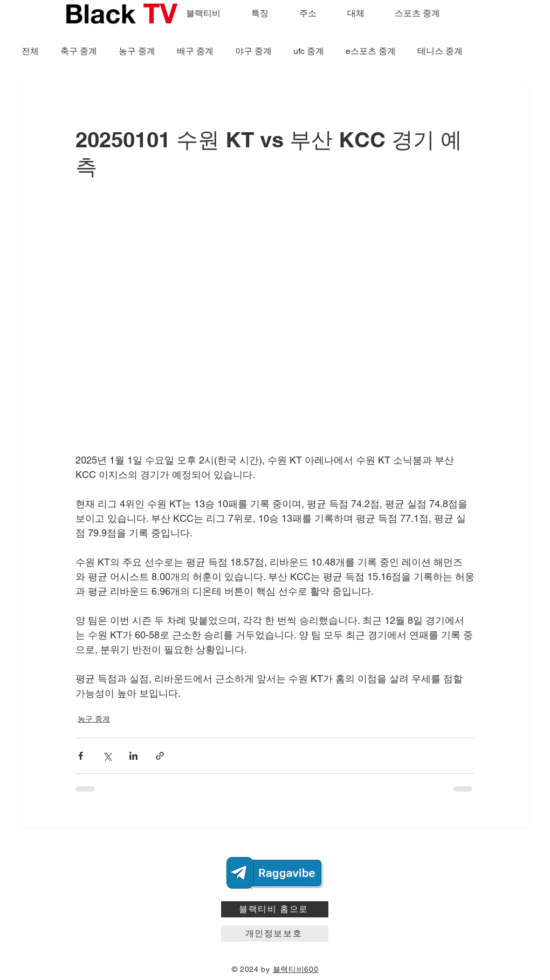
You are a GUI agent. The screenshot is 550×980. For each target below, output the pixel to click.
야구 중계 (253, 51)
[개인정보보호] (275, 934)
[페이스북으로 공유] (81, 756)
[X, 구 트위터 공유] (107, 756)
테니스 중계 (440, 51)
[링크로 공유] (160, 756)
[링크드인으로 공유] (133, 756)
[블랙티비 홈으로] (275, 909)
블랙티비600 (296, 969)
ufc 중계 (309, 51)
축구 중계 (79, 51)
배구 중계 (195, 51)
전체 (30, 51)
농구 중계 (137, 51)
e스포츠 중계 (371, 51)
